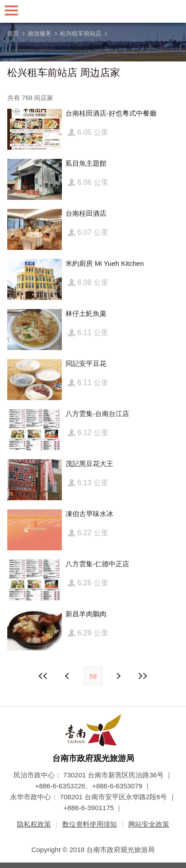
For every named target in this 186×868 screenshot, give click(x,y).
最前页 (43, 676)
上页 (118, 676)
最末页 (143, 676)
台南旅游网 (93, 11)
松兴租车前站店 (81, 33)
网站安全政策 (149, 824)
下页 (68, 676)
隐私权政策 (34, 824)
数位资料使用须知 (90, 824)
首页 (13, 33)
